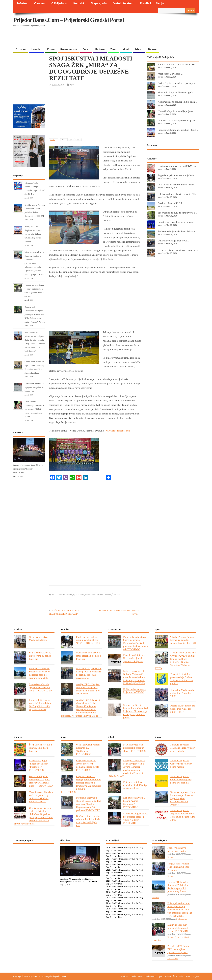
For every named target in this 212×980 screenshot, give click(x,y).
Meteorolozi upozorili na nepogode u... (177, 92)
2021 (108, 875)
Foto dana (179, 937)
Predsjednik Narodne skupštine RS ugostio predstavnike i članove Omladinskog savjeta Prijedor (34, 234)
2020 (108, 881)
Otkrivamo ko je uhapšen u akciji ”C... (177, 194)
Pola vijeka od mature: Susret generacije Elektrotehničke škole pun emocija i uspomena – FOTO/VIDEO (135, 643)
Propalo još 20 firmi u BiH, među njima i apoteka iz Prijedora (134, 658)
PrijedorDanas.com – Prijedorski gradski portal (68, 20)
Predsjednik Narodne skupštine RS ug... (178, 130)
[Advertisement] (134, 37)
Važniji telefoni (123, 3)
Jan (113, 848)
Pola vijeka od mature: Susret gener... (176, 185)
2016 (108, 903)
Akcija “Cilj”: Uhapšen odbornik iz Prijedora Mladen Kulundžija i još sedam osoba (88, 689)
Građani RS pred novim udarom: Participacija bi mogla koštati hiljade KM (88, 821)
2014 (108, 914)
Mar (121, 848)
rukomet (108, 595)
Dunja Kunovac (58, 595)
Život (114, 49)
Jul (137, 853)
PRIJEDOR (34, 859)
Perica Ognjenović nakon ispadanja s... (177, 83)
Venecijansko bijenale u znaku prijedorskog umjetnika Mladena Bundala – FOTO (41, 797)
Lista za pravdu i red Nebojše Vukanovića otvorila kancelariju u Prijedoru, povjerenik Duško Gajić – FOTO (134, 677)
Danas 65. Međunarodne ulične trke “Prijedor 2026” (183, 693)
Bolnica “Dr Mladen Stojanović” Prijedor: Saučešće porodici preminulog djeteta (40, 673)
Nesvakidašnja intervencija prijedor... (176, 111)
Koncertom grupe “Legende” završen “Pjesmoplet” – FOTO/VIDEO (39, 765)
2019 (108, 887)
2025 (108, 853)
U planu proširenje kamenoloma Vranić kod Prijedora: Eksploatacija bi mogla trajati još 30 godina (136, 711)
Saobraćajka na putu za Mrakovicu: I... (177, 213)
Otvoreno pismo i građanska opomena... (178, 250)
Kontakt (79, 3)
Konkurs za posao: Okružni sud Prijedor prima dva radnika (181, 779)
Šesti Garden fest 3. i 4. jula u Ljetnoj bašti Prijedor (41, 748)
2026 (108, 848)
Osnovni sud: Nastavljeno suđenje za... (177, 120)
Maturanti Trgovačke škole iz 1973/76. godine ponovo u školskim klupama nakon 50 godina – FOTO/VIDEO (88, 804)
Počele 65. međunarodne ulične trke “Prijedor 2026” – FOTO (183, 709)
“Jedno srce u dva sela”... (170, 74)
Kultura (100, 49)
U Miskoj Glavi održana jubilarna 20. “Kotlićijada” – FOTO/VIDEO (88, 749)
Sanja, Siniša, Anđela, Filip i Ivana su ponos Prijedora (40, 656)
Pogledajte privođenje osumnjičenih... (177, 175)
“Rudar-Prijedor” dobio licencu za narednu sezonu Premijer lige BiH (183, 640)
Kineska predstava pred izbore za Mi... (177, 64)
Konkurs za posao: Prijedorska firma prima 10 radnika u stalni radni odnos (182, 815)
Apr (125, 848)
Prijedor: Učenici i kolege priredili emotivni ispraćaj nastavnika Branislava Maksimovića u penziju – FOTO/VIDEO (81, 784)
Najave (152, 49)
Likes (53, 140)
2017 (108, 898)
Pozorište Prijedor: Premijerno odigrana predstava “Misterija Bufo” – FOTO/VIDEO (41, 781)
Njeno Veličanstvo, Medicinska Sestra (39, 638)
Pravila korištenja (152, 3)
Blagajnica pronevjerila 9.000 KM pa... (177, 166)
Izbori (139, 49)
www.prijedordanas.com (118, 431)
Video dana (157, 940)
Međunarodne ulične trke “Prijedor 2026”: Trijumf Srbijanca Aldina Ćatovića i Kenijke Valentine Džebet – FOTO (175, 660)
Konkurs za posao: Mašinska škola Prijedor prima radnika (182, 748)
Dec (120, 856)
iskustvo (69, 595)
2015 (108, 909)
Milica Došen (91, 595)
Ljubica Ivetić (79, 595)
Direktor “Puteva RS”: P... (171, 203)
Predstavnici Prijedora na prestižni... (176, 222)
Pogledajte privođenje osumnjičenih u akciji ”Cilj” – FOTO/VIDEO (88, 640)
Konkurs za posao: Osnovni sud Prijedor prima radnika (181, 764)
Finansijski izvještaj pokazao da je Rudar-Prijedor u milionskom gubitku (182, 679)
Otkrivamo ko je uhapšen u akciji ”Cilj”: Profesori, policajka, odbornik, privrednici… (89, 673)
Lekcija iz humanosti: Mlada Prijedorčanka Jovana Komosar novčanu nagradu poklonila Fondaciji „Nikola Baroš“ (127, 768)
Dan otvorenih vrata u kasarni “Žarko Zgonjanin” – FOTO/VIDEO (134, 802)
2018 (108, 892)
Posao (51, 49)
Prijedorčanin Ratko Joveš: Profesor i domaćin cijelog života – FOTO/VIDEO (88, 765)
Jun (134, 848)
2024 (108, 859)
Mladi (126, 49)
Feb (117, 848)
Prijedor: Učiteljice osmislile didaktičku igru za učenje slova (136, 785)
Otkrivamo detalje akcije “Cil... (173, 241)
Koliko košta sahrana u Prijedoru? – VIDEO (135, 691)
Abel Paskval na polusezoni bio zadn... (177, 102)
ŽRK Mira (116, 595)
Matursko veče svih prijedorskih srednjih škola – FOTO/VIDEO (40, 687)
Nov (116, 856)
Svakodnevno (69, 49)
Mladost (100, 595)
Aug (141, 853)
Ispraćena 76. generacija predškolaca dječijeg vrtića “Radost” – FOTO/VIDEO (28, 469)
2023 (108, 864)
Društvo (21, 49)
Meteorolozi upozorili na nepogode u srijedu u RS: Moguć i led (35, 387)
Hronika (36, 49)
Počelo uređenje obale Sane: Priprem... (177, 231)
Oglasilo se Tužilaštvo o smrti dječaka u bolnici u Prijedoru (88, 656)
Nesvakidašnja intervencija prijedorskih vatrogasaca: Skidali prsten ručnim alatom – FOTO (34, 409)
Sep (108, 856)
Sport (86, 49)
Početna (22, 3)
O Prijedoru (59, 3)
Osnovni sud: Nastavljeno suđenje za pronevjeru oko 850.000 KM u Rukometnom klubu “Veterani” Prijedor (35, 314)
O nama (39, 3)
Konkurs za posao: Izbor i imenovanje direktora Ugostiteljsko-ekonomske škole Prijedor (183, 798)
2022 (108, 870)
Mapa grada (99, 3)
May (129, 848)
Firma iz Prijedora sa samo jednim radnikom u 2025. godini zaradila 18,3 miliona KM (41, 705)
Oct (112, 856)
